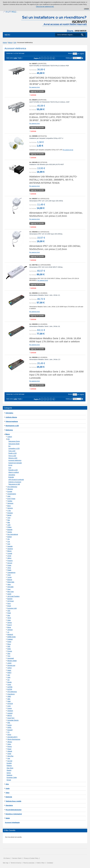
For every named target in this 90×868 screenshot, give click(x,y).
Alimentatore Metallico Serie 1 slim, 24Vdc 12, (45, 295)
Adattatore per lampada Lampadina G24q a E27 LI (46, 138)
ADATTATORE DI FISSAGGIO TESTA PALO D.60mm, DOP (49, 102)
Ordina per (69, 58)
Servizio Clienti (17, 858)
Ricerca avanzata (29, 863)
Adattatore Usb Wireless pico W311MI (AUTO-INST (47, 164)
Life (15, 42)
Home (5, 42)
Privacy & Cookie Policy (31, 858)
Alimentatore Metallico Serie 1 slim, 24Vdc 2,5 (45, 359)
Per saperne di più (35, 87)
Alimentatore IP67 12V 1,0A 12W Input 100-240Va (46, 201)
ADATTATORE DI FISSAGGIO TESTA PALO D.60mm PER (49, 66)
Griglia (20, 58)
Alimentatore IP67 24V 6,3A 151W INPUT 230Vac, (46, 267)
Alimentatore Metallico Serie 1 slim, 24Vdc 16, (45, 326)
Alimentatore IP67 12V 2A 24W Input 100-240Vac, (46, 234)
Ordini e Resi (40, 863)
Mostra (70, 53)
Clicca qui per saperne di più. (45, 7)
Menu (7, 35)
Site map (6, 863)
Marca (10, 42)
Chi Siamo (7, 858)
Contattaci (50, 863)
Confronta (33, 95)
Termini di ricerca (16, 863)
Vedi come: (10, 58)
